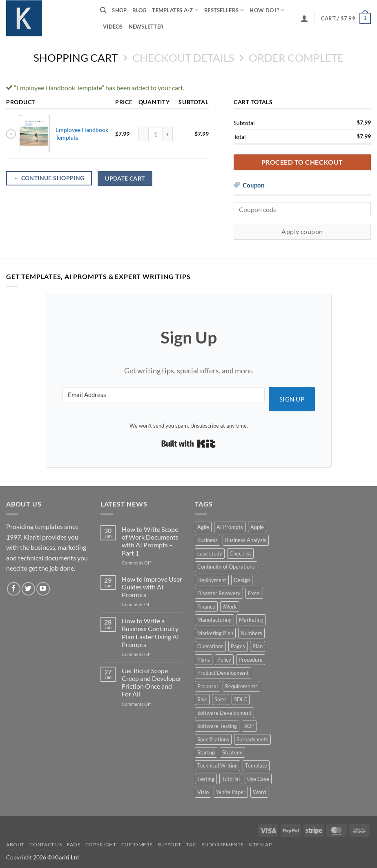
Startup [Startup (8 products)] (206, 752)
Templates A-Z (175, 10)
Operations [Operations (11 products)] (210, 646)
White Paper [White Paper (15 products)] (231, 792)
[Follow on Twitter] (28, 589)
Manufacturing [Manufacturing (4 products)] (214, 620)
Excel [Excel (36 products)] (254, 593)
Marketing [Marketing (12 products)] (251, 620)
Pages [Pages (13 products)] (238, 646)
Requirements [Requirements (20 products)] (241, 686)
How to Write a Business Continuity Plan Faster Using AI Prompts (150, 633)
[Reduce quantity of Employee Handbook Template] (143, 134)
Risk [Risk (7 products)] (202, 699)
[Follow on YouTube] (43, 589)
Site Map (260, 845)
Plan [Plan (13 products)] (258, 646)
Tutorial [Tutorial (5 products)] (231, 779)
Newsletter (146, 27)
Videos (113, 27)
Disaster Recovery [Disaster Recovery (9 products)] (219, 593)
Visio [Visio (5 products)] (203, 792)
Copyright (101, 845)
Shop (119, 10)
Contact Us (46, 845)
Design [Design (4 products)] (242, 580)
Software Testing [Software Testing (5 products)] (217, 726)
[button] (304, 18)
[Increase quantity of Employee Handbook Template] (168, 134)
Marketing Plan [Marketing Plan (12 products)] (215, 633)
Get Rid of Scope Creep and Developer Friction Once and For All (152, 682)
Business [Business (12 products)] (207, 540)
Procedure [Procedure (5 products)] (251, 660)
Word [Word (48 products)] (259, 792)
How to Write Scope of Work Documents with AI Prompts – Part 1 (150, 541)
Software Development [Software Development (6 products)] (224, 713)
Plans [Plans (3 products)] (204, 660)
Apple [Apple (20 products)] (257, 527)
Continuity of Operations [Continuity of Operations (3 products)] (226, 567)
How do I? (267, 10)
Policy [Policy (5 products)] (224, 660)
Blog (139, 10)
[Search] (103, 10)
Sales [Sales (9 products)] (221, 699)
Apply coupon (302, 232)
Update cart (125, 178)
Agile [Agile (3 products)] (203, 527)
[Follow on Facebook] (14, 589)
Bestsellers (224, 10)
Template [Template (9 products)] (256, 765)
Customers (137, 845)
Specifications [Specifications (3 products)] (213, 739)
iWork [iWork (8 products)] (230, 607)
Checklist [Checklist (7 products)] (240, 553)
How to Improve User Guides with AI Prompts (152, 587)
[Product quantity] (156, 134)
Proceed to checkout (302, 162)
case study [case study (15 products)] (210, 553)
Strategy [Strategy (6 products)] (232, 752)
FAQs (74, 845)
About (15, 845)
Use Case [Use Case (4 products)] (258, 779)
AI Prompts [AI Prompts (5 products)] (230, 527)
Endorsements (222, 845)
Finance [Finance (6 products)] (206, 607)
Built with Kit (188, 444)
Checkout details (183, 58)
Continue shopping (49, 178)
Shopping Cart (76, 58)
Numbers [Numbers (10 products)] (251, 633)
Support (170, 845)
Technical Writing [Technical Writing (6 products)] (217, 765)
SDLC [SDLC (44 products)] (241, 699)
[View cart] (346, 18)
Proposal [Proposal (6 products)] (207, 686)
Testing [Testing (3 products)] (206, 779)
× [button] (11, 134)
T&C (191, 845)
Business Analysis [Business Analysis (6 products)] (246, 540)
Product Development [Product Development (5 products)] (223, 673)
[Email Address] (164, 395)
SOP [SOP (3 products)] (249, 726)
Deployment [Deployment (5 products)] (212, 580)
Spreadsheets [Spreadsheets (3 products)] (252, 739)
